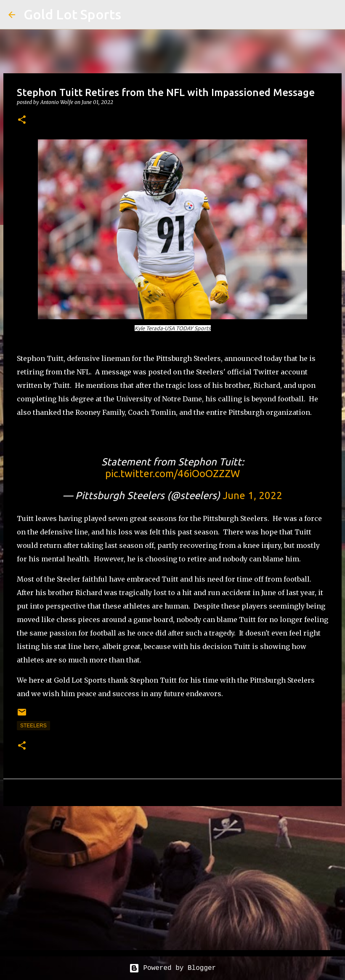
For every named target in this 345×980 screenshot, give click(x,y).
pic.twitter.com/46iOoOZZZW (172, 474)
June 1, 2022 (252, 495)
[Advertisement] (172, 878)
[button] (22, 120)
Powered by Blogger (172, 968)
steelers (33, 726)
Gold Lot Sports (72, 14)
